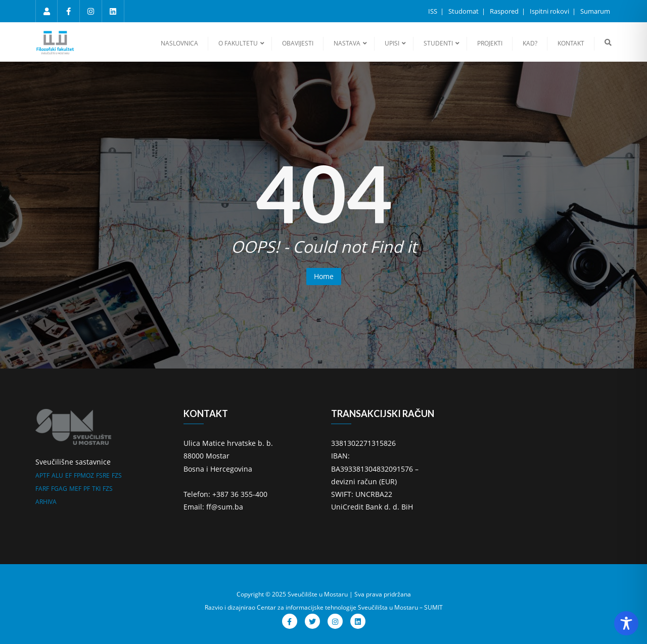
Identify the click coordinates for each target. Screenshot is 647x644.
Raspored (505, 11)
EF (68, 475)
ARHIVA (46, 502)
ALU (57, 475)
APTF (42, 475)
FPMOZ (84, 475)
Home (324, 276)
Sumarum (595, 11)
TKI (96, 489)
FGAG (59, 489)
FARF (42, 489)
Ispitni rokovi (550, 11)
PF (87, 489)
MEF (75, 489)
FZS (117, 475)
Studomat (464, 11)
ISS (433, 11)
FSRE (103, 475)
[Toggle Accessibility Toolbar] (626, 623)
